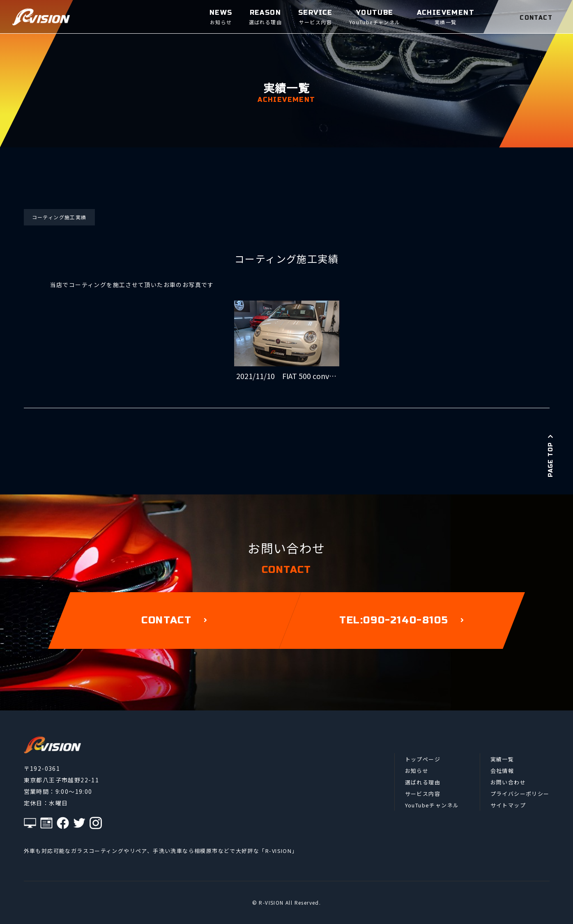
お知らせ (417, 771)
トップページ (423, 759)
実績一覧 (502, 759)
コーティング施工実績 (59, 217)
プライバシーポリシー (520, 794)
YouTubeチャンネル (432, 805)
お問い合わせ (508, 782)
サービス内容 (423, 794)
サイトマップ (508, 805)
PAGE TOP (551, 455)
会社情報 (502, 771)
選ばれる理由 (423, 782)
